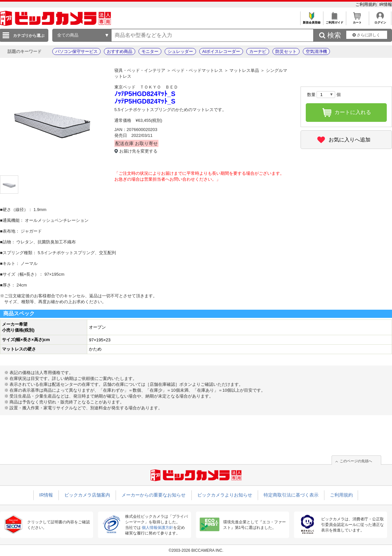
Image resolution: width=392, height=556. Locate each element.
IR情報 (386, 4)
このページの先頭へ (356, 461)
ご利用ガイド (334, 21)
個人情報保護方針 (157, 528)
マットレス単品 (244, 70)
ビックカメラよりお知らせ (225, 495)
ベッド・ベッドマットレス (197, 70)
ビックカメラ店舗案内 (87, 495)
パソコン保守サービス (76, 51)
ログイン (380, 21)
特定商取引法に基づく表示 (291, 495)
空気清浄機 (316, 51)
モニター (150, 51)
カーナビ (258, 51)
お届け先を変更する (138, 151)
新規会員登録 (311, 21)
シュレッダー (180, 51)
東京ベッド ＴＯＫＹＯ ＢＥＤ (146, 87)
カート (357, 21)
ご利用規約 (367, 4)
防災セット (286, 51)
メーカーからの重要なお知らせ (154, 495)
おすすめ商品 (120, 51)
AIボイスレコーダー (221, 51)
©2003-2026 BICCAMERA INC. (196, 550)
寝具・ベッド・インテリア (140, 70)
